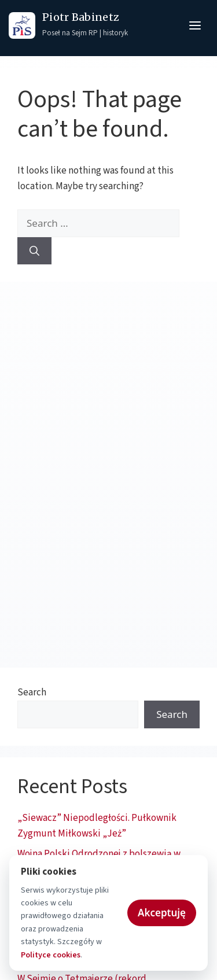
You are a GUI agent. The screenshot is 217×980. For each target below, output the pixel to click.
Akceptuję (162, 913)
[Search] (34, 251)
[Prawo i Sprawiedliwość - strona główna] (22, 25)
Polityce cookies (51, 955)
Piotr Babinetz (81, 18)
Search (32, 692)
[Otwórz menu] (195, 25)
